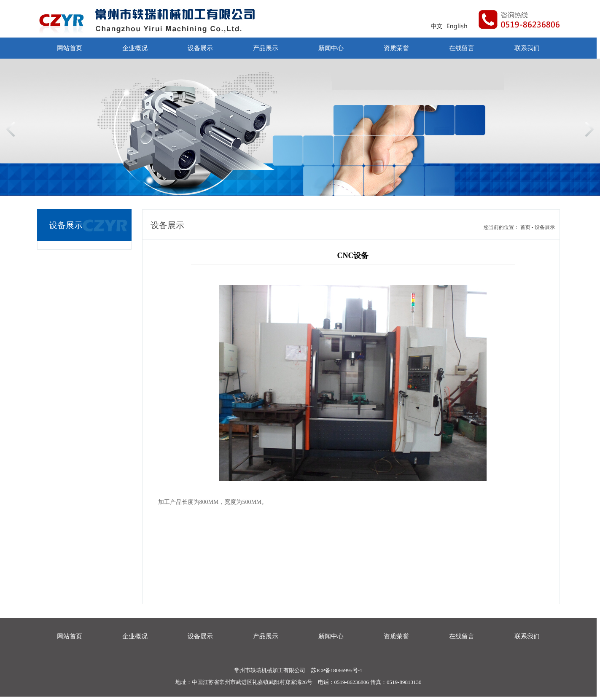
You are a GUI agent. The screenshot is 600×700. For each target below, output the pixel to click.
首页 (525, 227)
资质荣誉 (396, 48)
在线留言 (462, 48)
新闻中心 (331, 48)
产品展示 (266, 48)
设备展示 (200, 48)
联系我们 (527, 48)
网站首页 (70, 48)
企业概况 (135, 48)
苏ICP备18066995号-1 (336, 670)
